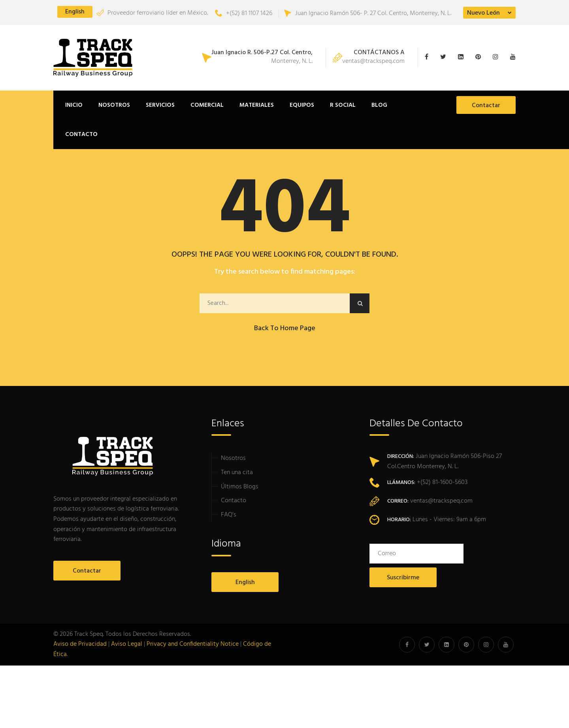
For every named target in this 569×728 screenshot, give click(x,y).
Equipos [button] (302, 105)
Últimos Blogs (240, 487)
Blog (379, 105)
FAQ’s (229, 515)
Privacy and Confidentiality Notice (193, 644)
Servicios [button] (160, 105)
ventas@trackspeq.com (373, 58)
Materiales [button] (257, 105)
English (75, 12)
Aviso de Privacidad (80, 644)
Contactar (486, 106)
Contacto (81, 134)
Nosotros (233, 458)
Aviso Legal (127, 644)
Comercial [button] (207, 105)
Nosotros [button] (114, 105)
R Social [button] (343, 105)
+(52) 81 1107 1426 (244, 13)
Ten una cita (237, 473)
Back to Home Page (285, 328)
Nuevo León (483, 13)
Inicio (74, 105)
